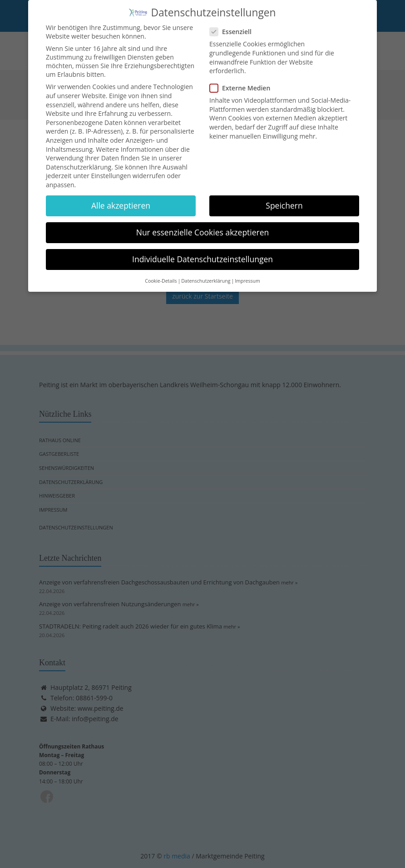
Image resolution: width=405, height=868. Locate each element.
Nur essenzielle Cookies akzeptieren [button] (203, 227)
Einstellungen (111, 171)
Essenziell (233, 27)
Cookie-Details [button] (161, 276)
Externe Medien (243, 83)
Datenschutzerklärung (79, 162)
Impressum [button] (247, 276)
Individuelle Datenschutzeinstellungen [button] (202, 254)
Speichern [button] (284, 200)
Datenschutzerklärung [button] (206, 276)
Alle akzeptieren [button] (121, 200)
